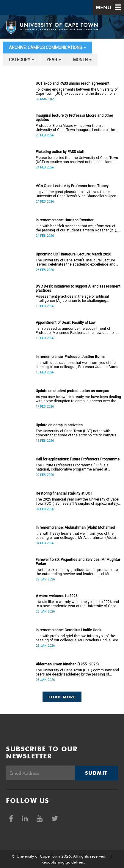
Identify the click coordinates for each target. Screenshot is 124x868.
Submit (96, 773)
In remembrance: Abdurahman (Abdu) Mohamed (75, 528)
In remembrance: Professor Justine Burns (70, 357)
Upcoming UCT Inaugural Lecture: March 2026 (73, 254)
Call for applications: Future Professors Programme (78, 459)
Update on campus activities (59, 425)
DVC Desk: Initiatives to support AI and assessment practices (78, 288)
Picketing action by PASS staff (60, 152)
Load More (62, 697)
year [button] (54, 60)
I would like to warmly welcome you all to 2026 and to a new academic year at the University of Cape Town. (77, 604)
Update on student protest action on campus (72, 391)
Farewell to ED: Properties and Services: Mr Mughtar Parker (78, 562)
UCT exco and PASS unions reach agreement (73, 83)
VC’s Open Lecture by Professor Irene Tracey (72, 186)
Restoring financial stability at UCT (64, 493)
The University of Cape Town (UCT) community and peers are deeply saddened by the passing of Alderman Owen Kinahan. (77, 672)
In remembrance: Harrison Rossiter (65, 220)
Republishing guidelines (63, 862)
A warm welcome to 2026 (57, 596)
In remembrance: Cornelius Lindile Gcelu (69, 630)
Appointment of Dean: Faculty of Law (66, 323)
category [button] (22, 60)
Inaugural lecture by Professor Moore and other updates (74, 118)
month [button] (82, 60)
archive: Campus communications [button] (47, 48)
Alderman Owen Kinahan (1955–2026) (67, 664)
